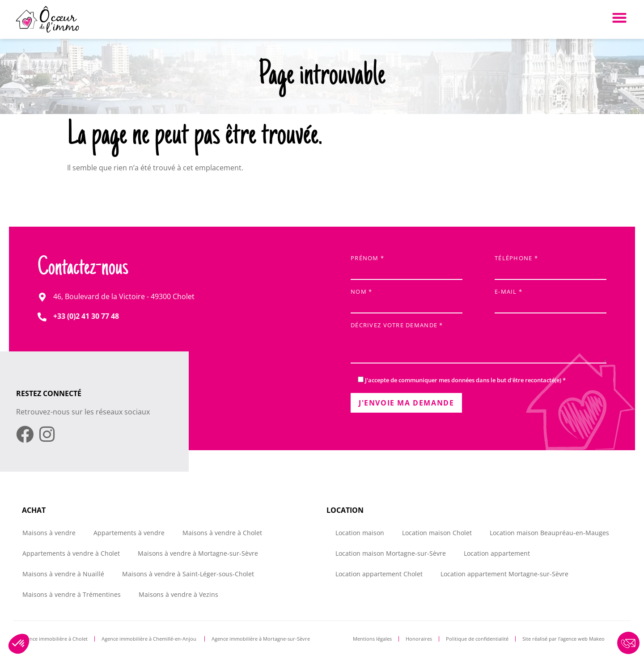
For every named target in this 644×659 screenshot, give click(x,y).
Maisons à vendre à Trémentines (72, 594)
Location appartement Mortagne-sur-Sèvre (504, 574)
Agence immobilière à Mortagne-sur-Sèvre (261, 639)
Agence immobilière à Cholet (54, 639)
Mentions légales (372, 639)
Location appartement (497, 553)
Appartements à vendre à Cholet (71, 553)
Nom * (407, 298)
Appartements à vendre (129, 533)
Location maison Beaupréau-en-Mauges (549, 533)
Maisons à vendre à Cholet (222, 533)
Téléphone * (551, 265)
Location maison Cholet (437, 533)
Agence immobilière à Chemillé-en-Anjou (150, 639)
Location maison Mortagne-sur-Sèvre (391, 553)
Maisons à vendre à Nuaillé (63, 574)
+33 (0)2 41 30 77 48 (86, 316)
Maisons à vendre (49, 533)
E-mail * (551, 298)
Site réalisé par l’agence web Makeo (563, 639)
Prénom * (407, 265)
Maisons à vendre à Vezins (178, 594)
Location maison (360, 533)
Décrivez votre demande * (479, 344)
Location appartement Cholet (379, 574)
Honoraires (419, 639)
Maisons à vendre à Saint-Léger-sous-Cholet (188, 574)
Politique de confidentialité (477, 639)
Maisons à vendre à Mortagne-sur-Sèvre (198, 553)
